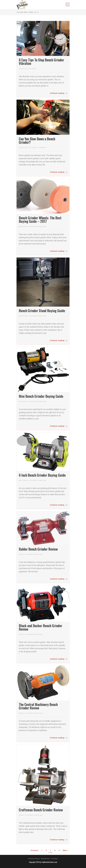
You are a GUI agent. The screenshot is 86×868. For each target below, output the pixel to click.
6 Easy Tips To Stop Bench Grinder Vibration (41, 62)
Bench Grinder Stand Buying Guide (42, 311)
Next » (65, 850)
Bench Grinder (23, 227)
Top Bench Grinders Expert (38, 227)
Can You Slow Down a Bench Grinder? (37, 140)
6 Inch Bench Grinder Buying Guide (42, 475)
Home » (31, 12)
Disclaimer (45, 859)
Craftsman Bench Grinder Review (41, 810)
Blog (37, 12)
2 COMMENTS (42, 147)
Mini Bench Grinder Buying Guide (41, 396)
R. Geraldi (33, 69)
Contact (55, 859)
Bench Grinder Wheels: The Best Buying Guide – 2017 (40, 219)
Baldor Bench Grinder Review (38, 549)
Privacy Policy (34, 859)
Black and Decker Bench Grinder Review (41, 627)
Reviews (21, 554)
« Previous (34, 850)
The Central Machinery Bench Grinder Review (38, 706)
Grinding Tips (23, 69)
